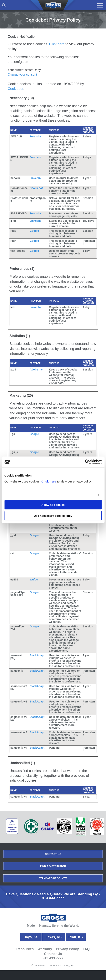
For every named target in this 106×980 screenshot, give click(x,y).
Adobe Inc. (37, 370)
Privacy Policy (67, 949)
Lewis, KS (54, 937)
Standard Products (53, 878)
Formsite (35, 136)
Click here (49, 481)
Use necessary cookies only (53, 516)
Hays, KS (31, 937)
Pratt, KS (76, 937)
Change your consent (22, 75)
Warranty (45, 949)
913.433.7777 (53, 898)
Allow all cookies (53, 505)
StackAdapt (37, 655)
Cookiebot (15, 89)
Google (34, 231)
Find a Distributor (53, 866)
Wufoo (34, 579)
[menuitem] (4, 5)
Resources (25, 949)
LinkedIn (35, 178)
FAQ (86, 949)
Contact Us (53, 854)
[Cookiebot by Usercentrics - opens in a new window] (85, 462)
